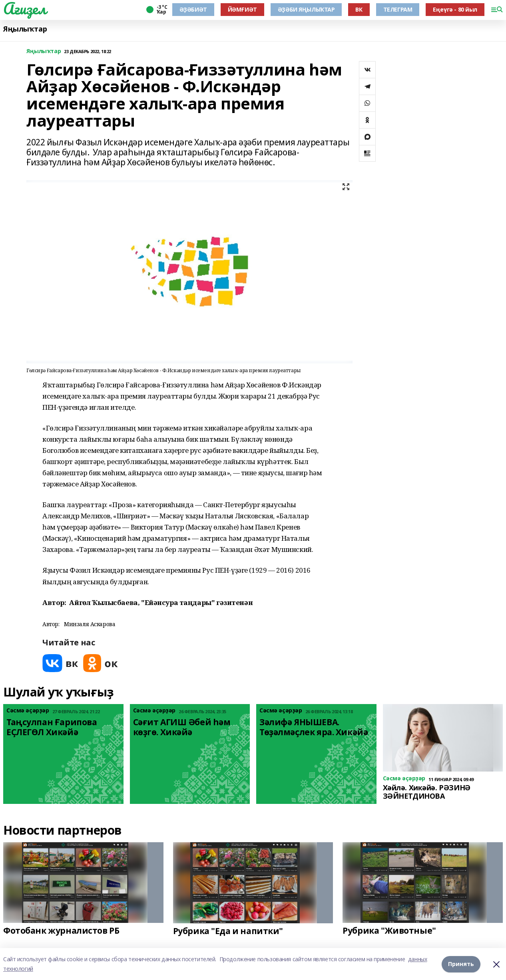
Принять (461, 964)
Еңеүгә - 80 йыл (455, 9)
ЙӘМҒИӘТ (242, 9)
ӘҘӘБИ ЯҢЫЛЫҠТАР (306, 9)
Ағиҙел (25, 8)
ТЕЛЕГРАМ (398, 9)
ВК (359, 9)
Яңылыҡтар (25, 29)
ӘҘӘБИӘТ (193, 9)
